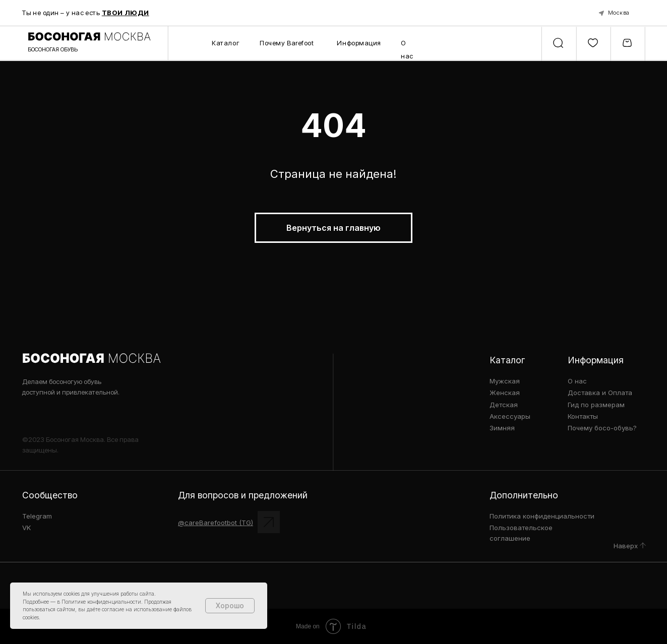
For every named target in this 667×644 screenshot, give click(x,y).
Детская (504, 405)
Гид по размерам (596, 405)
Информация (359, 43)
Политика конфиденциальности (542, 516)
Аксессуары (510, 416)
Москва (619, 13)
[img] (643, 546)
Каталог (226, 43)
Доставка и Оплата (600, 393)
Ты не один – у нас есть (86, 13)
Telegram (37, 516)
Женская (505, 393)
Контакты (583, 416)
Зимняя (502, 428)
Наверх (626, 546)
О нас (577, 381)
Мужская (505, 381)
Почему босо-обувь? (602, 428)
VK (27, 528)
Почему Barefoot (287, 43)
